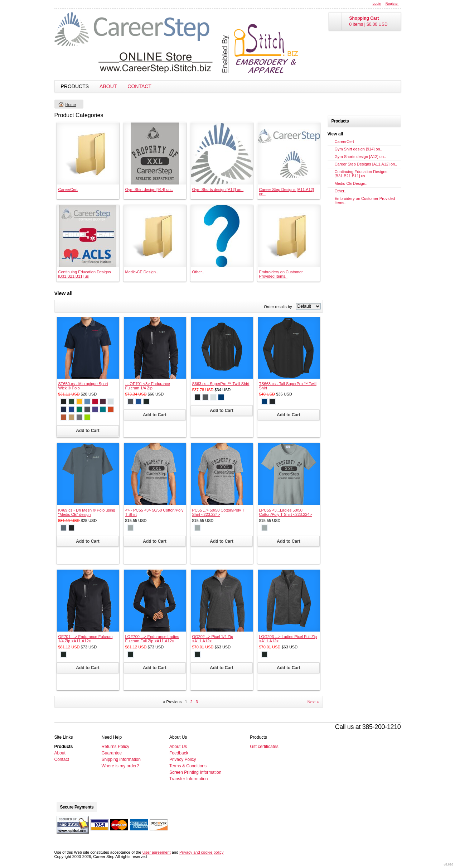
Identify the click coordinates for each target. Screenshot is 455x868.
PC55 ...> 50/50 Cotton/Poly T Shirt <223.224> (218, 512)
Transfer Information (189, 779)
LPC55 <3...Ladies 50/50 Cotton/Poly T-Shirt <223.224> (286, 512)
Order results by (278, 307)
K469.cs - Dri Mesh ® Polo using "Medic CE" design (87, 512)
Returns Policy (115, 747)
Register (392, 3)
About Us (178, 747)
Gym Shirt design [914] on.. (149, 190)
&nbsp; (88, 154)
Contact (139, 86)
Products (75, 86)
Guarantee (112, 753)
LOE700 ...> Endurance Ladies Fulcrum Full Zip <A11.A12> (152, 639)
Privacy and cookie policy (202, 852)
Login (377, 3)
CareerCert (68, 190)
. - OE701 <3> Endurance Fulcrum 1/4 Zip (148, 386)
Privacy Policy (183, 759)
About (108, 86)
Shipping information (121, 759)
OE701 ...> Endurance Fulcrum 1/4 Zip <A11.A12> (86, 639)
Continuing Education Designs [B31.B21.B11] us (85, 274)
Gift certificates (264, 747)
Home (71, 105)
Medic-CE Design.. (142, 272)
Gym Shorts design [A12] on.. (218, 190)
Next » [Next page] (313, 702)
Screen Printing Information (195, 772)
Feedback (179, 753)
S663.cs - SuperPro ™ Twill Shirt (221, 384)
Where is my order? (120, 766)
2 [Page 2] (192, 702)
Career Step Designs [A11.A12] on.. (366, 164)
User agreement (157, 852)
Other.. (198, 272)
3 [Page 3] (197, 702)
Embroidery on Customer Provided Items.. (281, 274)
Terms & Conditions (188, 766)
